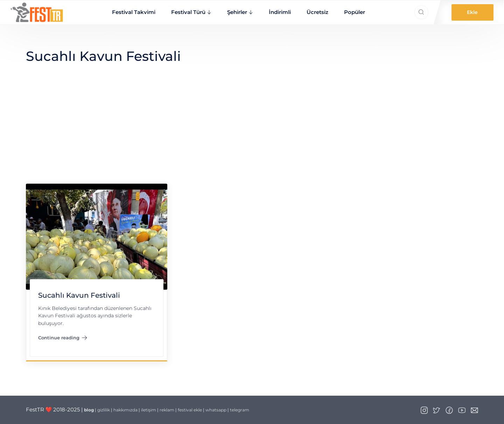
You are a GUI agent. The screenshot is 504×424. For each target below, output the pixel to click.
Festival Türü (188, 12)
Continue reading (62, 339)
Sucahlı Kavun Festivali (79, 295)
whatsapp (216, 410)
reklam (167, 410)
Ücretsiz (317, 12)
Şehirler (237, 12)
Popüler (355, 12)
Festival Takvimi (134, 12)
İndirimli (280, 12)
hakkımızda (125, 410)
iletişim (149, 410)
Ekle (472, 12)
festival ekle (190, 410)
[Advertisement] (252, 131)
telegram (240, 410)
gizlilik (104, 410)
